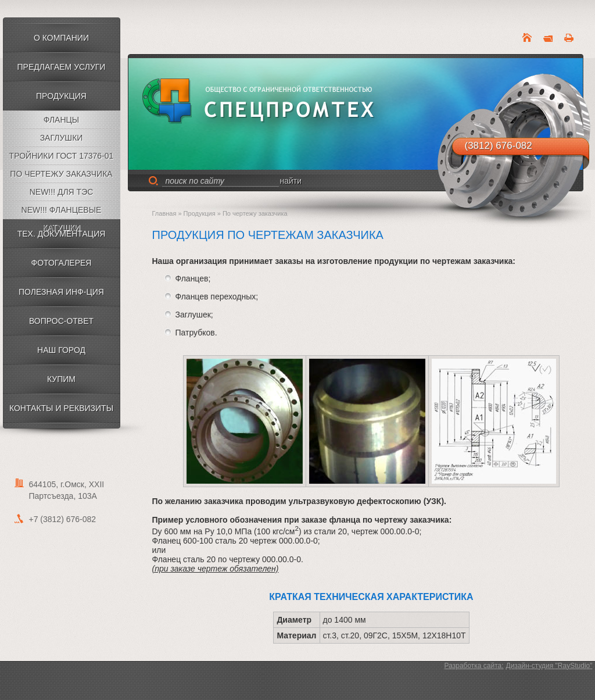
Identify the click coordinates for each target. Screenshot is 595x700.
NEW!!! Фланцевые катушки (62, 212)
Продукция (61, 96)
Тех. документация (62, 234)
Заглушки (62, 138)
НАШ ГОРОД (61, 350)
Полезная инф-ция (61, 292)
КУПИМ (61, 379)
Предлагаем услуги (62, 67)
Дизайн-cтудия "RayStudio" (549, 666)
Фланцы (62, 120)
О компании (61, 38)
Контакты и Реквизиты (61, 408)
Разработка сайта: (474, 666)
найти (291, 181)
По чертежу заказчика (61, 174)
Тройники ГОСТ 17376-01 (62, 156)
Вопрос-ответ (61, 321)
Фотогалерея (62, 263)
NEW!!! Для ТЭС (62, 192)
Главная (164, 213)
